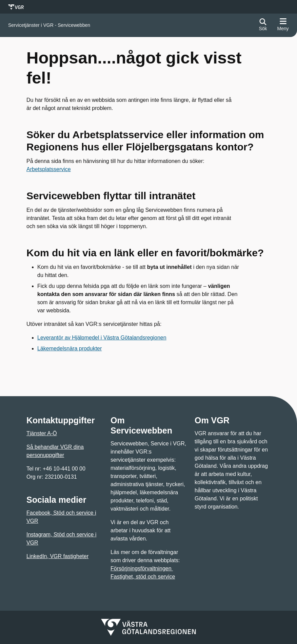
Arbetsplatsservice (49, 169)
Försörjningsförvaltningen (142, 568)
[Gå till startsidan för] (49, 25)
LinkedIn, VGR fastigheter (57, 556)
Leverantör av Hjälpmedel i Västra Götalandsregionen (102, 338)
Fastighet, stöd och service (143, 577)
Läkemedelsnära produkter (70, 348)
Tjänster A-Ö (42, 433)
